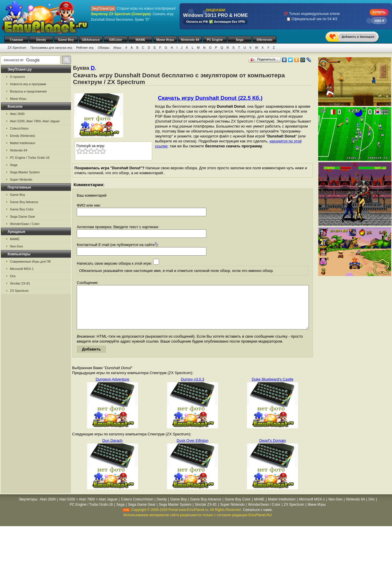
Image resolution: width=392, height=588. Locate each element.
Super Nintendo (21, 179)
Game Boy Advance (24, 202)
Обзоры (104, 48)
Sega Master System (25, 172)
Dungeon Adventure (113, 388)
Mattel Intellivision (23, 143)
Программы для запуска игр (51, 48)
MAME (140, 40)
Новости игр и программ (28, 84)
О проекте (18, 77)
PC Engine (215, 40)
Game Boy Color (22, 209)
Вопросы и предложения (28, 91)
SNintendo (265, 40)
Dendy (41, 40)
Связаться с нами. (258, 519)
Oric (13, 276)
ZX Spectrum (17, 48)
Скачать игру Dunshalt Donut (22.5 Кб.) (210, 98)
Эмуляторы (28, 508)
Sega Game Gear (22, 217)
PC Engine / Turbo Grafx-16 (30, 158)
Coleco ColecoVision (137, 508)
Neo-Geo (16, 246)
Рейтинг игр (85, 48)
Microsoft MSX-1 (22, 269)
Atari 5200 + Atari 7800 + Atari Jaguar (88, 508)
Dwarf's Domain (272, 449)
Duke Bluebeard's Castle (272, 388)
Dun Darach (112, 449)
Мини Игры (165, 40)
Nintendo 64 (190, 40)
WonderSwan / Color (25, 224)
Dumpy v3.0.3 (192, 388)
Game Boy (66, 40)
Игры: (117, 48)
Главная (16, 40)
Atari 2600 (17, 114)
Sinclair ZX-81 (20, 283)
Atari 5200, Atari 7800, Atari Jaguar (35, 121)
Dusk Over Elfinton (192, 449)
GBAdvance (91, 40)
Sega (240, 40)
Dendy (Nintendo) (22, 136)
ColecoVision (19, 128)
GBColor (115, 40)
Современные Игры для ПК (30, 261)
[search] (30, 60)
